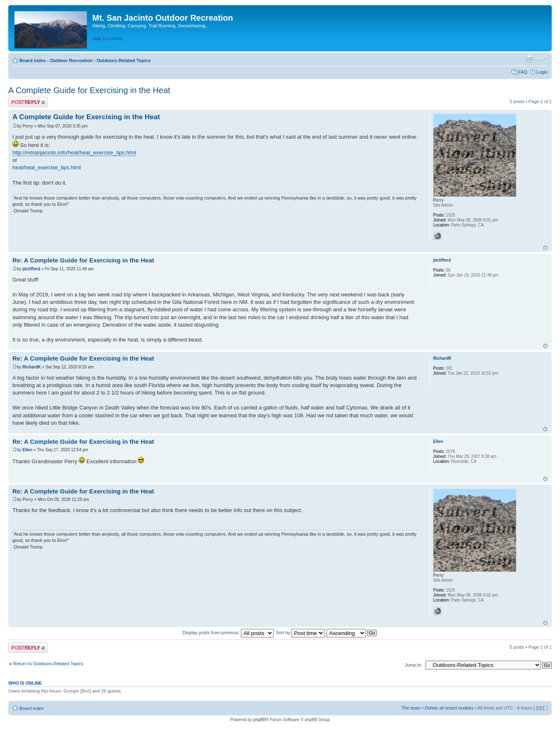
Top (545, 248)
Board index (33, 60)
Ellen (27, 450)
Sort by (300, 633)
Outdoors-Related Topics (124, 60)
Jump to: (413, 665)
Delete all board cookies (449, 708)
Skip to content (107, 38)
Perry (28, 126)
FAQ (523, 72)
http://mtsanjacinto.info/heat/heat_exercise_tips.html (74, 153)
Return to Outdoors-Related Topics (48, 664)
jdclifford (31, 269)
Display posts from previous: (228, 633)
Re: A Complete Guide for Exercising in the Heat (83, 260)
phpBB (260, 720)
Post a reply (28, 102)
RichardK (31, 367)
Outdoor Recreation (71, 60)
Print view (529, 59)
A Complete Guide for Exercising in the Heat (89, 90)
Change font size (542, 59)
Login (542, 72)
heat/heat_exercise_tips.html (47, 167)
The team (411, 708)
